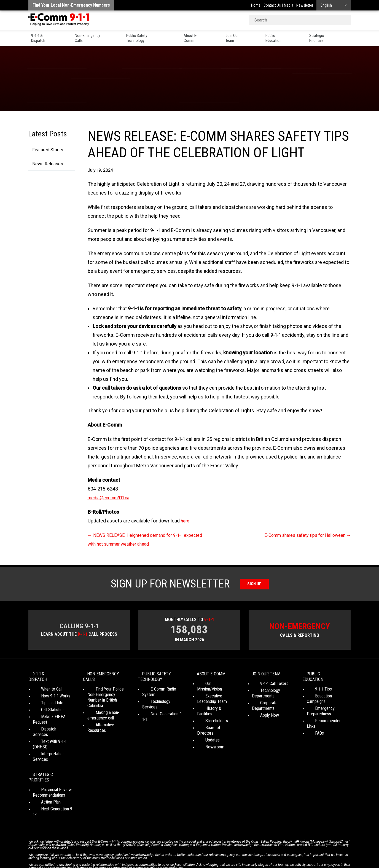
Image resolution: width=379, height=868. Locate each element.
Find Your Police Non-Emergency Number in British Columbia (107, 696)
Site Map (267, 849)
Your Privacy (151, 849)
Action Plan (43, 771)
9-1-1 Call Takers (266, 685)
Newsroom (207, 732)
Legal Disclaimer (242, 849)
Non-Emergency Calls (92, 36)
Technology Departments (263, 695)
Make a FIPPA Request (53, 713)
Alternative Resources (106, 721)
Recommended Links (325, 712)
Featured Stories (46, 150)
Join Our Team (243, 36)
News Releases (45, 165)
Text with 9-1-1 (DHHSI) (53, 727)
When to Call (43, 685)
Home (256, 5)
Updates (204, 725)
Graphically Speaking (210, 854)
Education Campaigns (325, 692)
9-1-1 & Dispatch (43, 36)
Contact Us (272, 5)
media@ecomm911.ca (112, 498)
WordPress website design (163, 854)
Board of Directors (213, 719)
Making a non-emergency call (101, 711)
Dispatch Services (49, 720)
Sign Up (254, 584)
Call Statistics (45, 706)
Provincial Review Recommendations (49, 761)
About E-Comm (201, 36)
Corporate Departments (272, 705)
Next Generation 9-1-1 (161, 704)
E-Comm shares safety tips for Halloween (302, 535)
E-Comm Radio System (162, 691)
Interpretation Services (53, 734)
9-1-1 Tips (315, 685)
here (186, 521)
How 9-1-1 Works (47, 692)
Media (289, 5)
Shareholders (208, 712)
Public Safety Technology (150, 36)
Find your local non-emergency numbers (71, 5)
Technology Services (160, 698)
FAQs (311, 719)
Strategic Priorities (333, 36)
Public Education (286, 36)
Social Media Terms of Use (188, 849)
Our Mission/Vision (213, 685)
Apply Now (261, 712)
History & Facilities (213, 705)
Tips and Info (44, 699)
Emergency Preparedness (319, 702)
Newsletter (305, 5)
